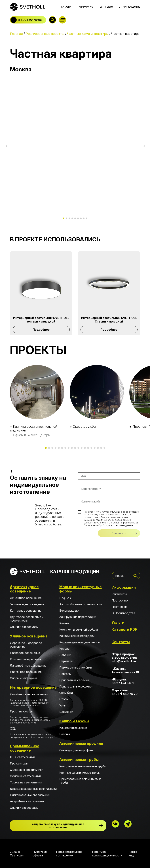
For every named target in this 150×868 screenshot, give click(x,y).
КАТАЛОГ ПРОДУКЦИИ (75, 572)
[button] (7, 146)
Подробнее (41, 330)
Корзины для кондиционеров (80, 642)
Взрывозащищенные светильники (33, 789)
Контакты (121, 642)
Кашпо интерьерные (73, 728)
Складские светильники (27, 770)
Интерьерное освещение (33, 687)
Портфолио (120, 600)
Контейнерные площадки (77, 636)
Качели (64, 623)
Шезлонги (66, 712)
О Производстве (123, 613)
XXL (33, 733)
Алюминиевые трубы (79, 760)
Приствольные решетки (76, 686)
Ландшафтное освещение (28, 665)
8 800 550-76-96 (30, 20)
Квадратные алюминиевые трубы (83, 766)
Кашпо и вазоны (74, 721)
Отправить (119, 533)
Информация (124, 587)
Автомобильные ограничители (81, 604)
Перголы (65, 674)
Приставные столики (74, 680)
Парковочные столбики (76, 667)
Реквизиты (119, 594)
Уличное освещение (29, 636)
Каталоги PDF (124, 629)
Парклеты (66, 661)
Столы (64, 699)
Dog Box (65, 598)
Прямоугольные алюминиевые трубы (80, 781)
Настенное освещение (26, 672)
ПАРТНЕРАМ (106, 7)
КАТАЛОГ (67, 7)
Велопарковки (69, 611)
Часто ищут (133, 854)
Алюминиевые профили (81, 744)
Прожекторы (19, 763)
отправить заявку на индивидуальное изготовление (58, 826)
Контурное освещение (26, 611)
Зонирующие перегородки (78, 617)
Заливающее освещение (27, 604)
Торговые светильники (26, 782)
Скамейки (66, 693)
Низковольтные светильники (30, 795)
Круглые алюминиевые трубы (80, 773)
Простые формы (33, 717)
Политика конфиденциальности (107, 854)
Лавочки (65, 655)
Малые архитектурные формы (81, 589)
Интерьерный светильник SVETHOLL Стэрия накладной (109, 320)
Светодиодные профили (76, 750)
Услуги (118, 622)
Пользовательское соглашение (69, 854)
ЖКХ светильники (22, 757)
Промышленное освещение (25, 748)
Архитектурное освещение (24, 589)
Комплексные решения (26, 659)
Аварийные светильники (27, 801)
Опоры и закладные (24, 678)
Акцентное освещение (26, 598)
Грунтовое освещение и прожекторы (27, 619)
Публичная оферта (40, 854)
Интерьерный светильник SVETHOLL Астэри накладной (41, 320)
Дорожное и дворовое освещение (26, 645)
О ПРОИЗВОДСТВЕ (129, 7)
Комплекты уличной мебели (79, 629)
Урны (63, 705)
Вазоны (65, 734)
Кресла (64, 648)
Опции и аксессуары (24, 627)
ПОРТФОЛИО (85, 7)
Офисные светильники (25, 776)
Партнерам (119, 607)
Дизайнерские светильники (33, 700)
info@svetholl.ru (124, 661)
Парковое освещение (25, 653)
